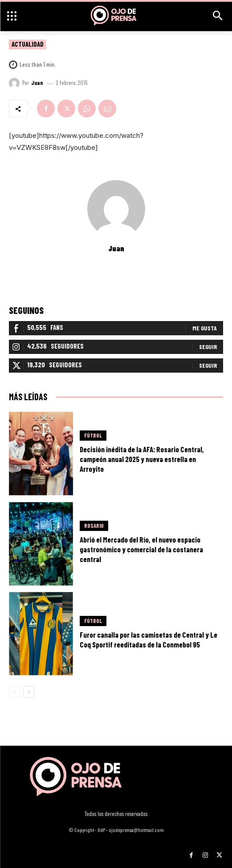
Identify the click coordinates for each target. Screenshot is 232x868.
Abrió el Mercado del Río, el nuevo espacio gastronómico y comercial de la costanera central (141, 549)
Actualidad (28, 44)
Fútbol (93, 435)
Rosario (94, 526)
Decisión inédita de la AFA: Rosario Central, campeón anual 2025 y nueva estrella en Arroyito (142, 459)
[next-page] (29, 692)
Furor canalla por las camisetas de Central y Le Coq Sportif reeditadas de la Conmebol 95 (149, 639)
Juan (37, 83)
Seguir (208, 347)
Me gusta (205, 328)
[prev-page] (14, 692)
